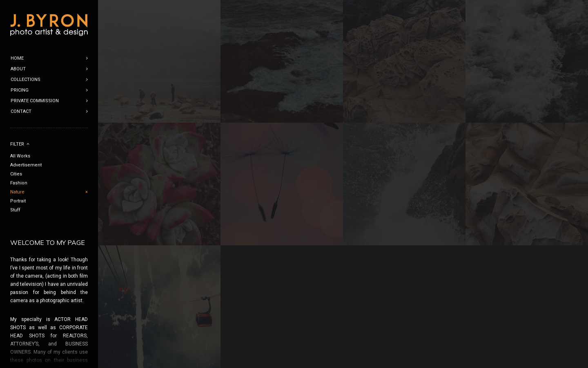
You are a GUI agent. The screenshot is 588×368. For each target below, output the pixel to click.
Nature (17, 192)
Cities (16, 174)
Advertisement (26, 165)
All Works (20, 156)
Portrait (18, 201)
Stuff (15, 210)
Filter (17, 144)
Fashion (19, 183)
